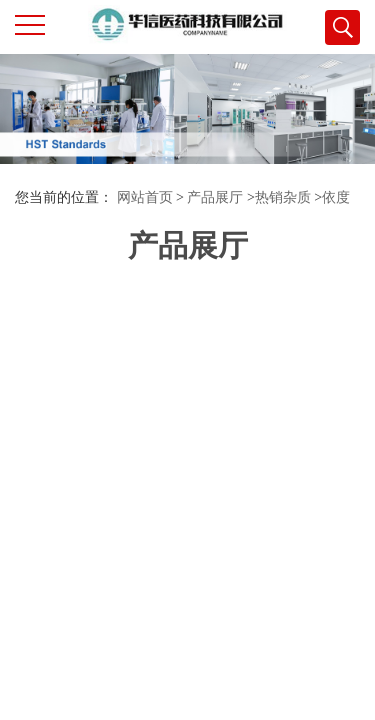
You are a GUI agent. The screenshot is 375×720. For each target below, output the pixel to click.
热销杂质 (283, 197)
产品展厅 (215, 197)
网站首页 (145, 197)
